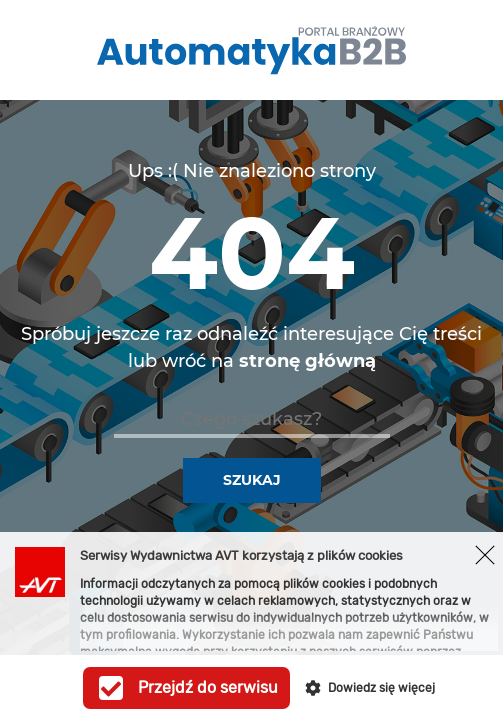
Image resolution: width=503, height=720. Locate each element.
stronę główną (307, 361)
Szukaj (252, 480)
